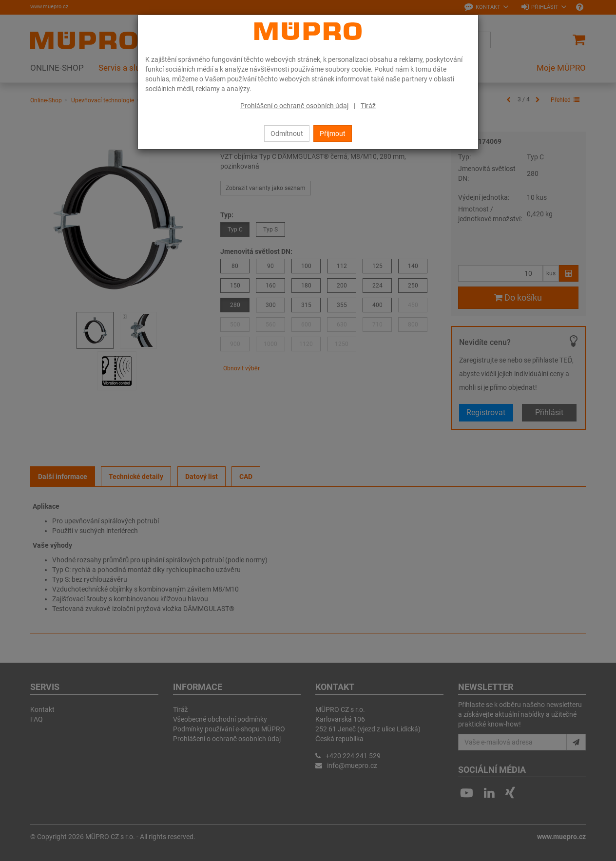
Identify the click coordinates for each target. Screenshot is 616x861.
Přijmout (333, 134)
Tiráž (368, 106)
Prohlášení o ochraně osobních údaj (294, 106)
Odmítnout (287, 134)
